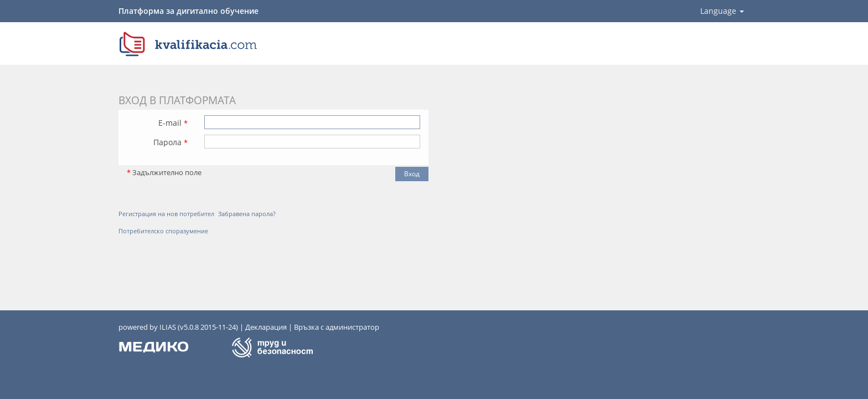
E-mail (173, 123)
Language (722, 11)
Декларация (266, 327)
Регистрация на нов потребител (166, 214)
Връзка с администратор (337, 327)
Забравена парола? (247, 214)
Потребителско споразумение (163, 231)
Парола (170, 142)
